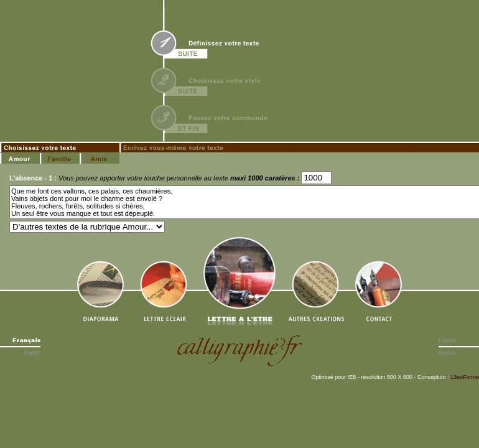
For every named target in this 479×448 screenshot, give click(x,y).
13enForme (465, 377)
